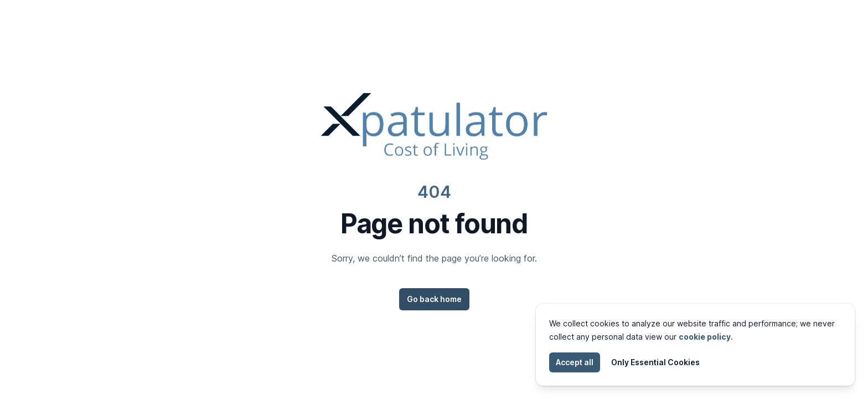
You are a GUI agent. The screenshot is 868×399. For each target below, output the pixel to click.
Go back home (434, 299)
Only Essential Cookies (655, 362)
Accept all (575, 362)
